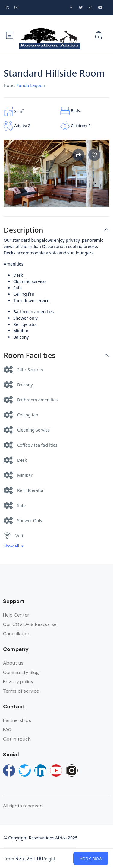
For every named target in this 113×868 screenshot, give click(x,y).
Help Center (16, 615)
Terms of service (21, 691)
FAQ (7, 730)
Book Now (91, 858)
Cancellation (17, 634)
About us (13, 663)
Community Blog (21, 672)
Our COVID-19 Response (30, 624)
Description (24, 230)
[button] (99, 35)
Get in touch (17, 739)
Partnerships (17, 720)
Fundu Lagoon (31, 85)
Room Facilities (30, 355)
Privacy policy (18, 682)
